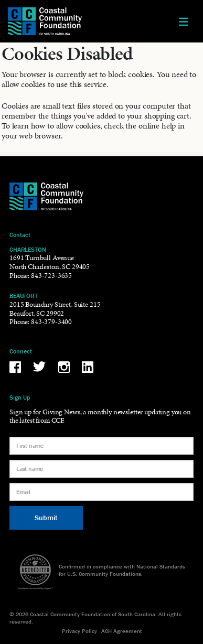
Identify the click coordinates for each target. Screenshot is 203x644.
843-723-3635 (51, 276)
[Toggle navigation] (184, 21)
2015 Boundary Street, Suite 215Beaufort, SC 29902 (55, 309)
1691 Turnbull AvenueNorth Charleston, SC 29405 (50, 262)
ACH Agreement (122, 631)
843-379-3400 (51, 322)
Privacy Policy (79, 631)
